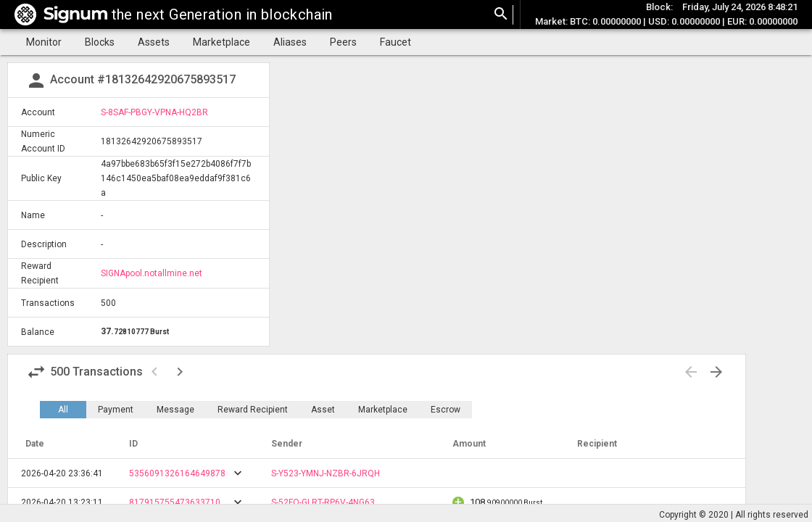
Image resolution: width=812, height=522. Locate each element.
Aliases (290, 42)
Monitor (44, 42)
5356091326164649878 (177, 473)
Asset (323, 410)
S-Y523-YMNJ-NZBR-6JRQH (326, 473)
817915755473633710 (175, 502)
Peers (343, 42)
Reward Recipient (253, 410)
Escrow (446, 410)
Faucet (395, 42)
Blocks (100, 42)
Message (175, 410)
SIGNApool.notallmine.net (152, 273)
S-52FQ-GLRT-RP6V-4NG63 (323, 502)
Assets (154, 42)
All (63, 410)
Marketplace (221, 42)
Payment (116, 410)
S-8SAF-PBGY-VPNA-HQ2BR (154, 112)
